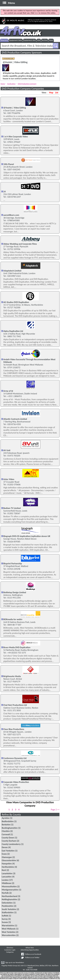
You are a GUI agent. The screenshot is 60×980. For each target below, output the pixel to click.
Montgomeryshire (10, 890)
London (5, 880)
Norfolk (5, 893)
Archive (45, 40)
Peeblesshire (8, 906)
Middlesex (7, 883)
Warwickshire (8, 926)
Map (51, 93)
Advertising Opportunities (30, 950)
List (57, 93)
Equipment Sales (16, 40)
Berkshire (6, 825)
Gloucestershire (9, 860)
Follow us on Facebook (33, 954)
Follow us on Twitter (32, 957)
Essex (4, 854)
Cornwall (6, 834)
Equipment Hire (30, 40)
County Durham (9, 841)
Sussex (5, 922)
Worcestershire (9, 935)
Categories (10, 952)
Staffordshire (8, 912)
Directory (4, 40)
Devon (5, 847)
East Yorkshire (8, 851)
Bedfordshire (8, 821)
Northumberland (10, 896)
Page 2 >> (55, 810)
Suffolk (5, 916)
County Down (8, 838)
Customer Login (10, 950)
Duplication (11, 84)
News (51, 40)
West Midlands (9, 929)
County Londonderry (11, 844)
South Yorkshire (9, 909)
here (36, 13)
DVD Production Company (27, 84)
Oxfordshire (7, 903)
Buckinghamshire (10, 828)
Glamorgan (7, 857)
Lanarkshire (7, 873)
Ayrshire (6, 818)
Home (3, 84)
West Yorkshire (9, 932)
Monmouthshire (9, 886)
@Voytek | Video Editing (15, 62)
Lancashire (7, 877)
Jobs (39, 40)
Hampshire (7, 864)
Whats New (30, 948)
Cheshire (6, 831)
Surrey (5, 919)
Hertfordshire (8, 867)
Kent (4, 870)
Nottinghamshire (10, 899)
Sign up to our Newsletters (15, 962)
